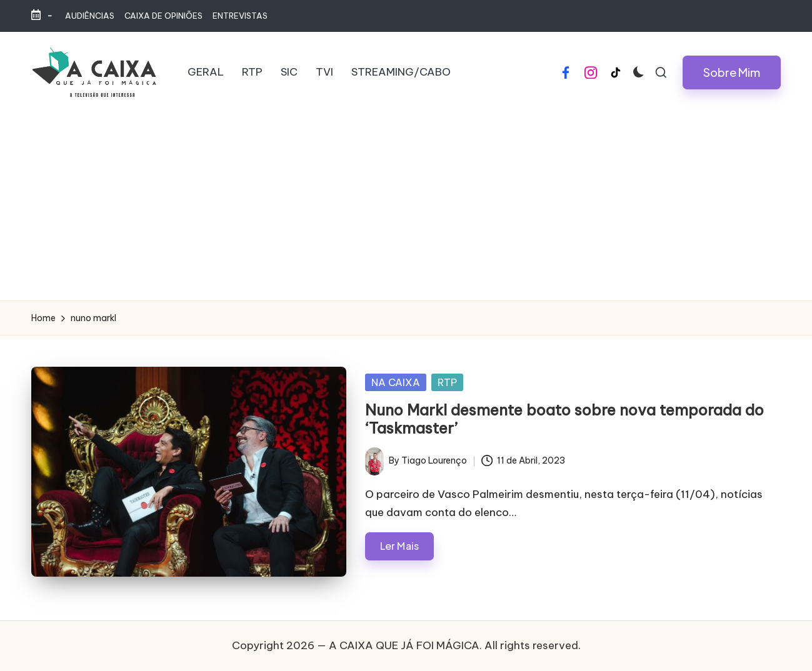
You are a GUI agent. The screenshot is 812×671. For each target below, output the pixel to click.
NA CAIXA (396, 382)
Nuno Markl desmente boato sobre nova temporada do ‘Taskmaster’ (564, 419)
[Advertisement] (406, 207)
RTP (447, 382)
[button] (732, 72)
